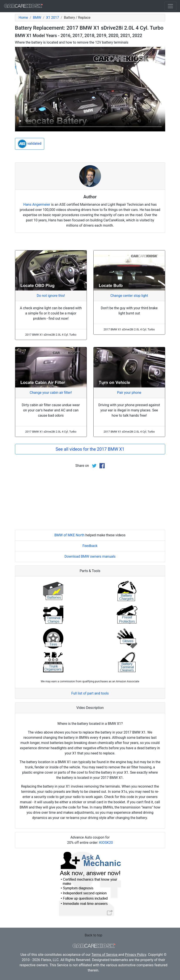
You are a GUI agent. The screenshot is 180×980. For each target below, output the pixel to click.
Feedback (90, 546)
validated (30, 144)
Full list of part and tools (90, 693)
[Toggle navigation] (170, 6)
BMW (37, 18)
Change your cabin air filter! (51, 393)
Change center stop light (129, 296)
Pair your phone (129, 393)
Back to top (93, 935)
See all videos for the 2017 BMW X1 (90, 449)
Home (23, 18)
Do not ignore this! (51, 296)
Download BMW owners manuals (90, 556)
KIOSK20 (106, 843)
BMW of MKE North (69, 535)
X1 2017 (53, 18)
